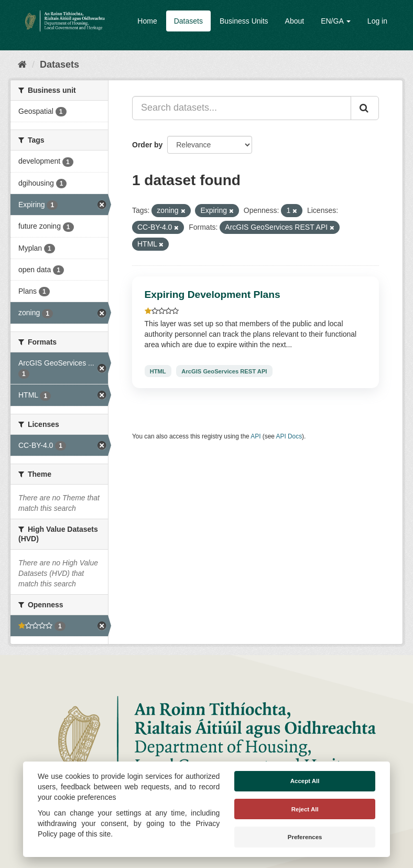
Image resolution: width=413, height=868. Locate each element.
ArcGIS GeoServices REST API (224, 371)
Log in (377, 21)
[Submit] (365, 108)
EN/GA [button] (336, 21)
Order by (147, 145)
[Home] (22, 65)
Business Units (244, 21)
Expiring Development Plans (213, 294)
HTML (158, 371)
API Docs (289, 436)
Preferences (305, 837)
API (256, 436)
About (295, 21)
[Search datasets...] (242, 108)
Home (147, 21)
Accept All (305, 781)
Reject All (305, 809)
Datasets (188, 21)
